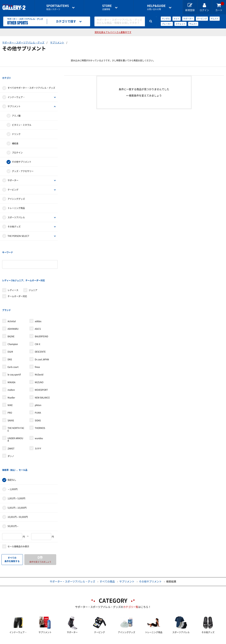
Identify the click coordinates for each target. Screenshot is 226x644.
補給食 (15, 136)
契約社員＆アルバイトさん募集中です (113, 32)
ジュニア (33, 268)
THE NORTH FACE (16, 400)
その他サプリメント (22, 155)
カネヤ (38, 419)
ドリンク (16, 127)
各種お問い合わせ (84, 641)
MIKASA (11, 353)
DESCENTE (40, 322)
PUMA (38, 383)
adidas (38, 292)
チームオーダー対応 (17, 274)
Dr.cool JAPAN (42, 330)
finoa (37, 338)
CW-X (37, 315)
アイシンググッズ (16, 192)
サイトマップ (196, 641)
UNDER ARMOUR (15, 410)
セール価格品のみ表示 (18, 510)
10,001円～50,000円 (18, 480)
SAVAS (11, 391)
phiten (38, 376)
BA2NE (11, 307)
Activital (12, 292)
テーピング (202, 19)
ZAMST (11, 419)
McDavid (39, 345)
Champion (13, 315)
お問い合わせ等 (156, 7)
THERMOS (40, 399)
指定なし (12, 443)
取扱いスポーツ (58, 7)
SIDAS (38, 391)
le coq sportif (14, 345)
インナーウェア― (16, 90)
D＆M (10, 322)
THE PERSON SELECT (18, 229)
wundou (39, 409)
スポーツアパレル (16, 210)
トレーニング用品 (16, 201)
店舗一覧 (27, 641)
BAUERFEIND (41, 307)
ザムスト (215, 19)
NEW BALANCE (42, 368)
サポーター (188, 19)
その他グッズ (14, 219)
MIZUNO (39, 353)
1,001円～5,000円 (16, 462)
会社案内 (113, 641)
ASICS (38, 300)
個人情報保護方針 (165, 641)
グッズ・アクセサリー (23, 164)
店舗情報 (107, 7)
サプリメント (57, 43)
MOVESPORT (41, 361)
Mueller (11, 368)
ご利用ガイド (53, 641)
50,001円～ (13, 489)
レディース (13, 268)
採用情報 (137, 641)
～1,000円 (13, 452)
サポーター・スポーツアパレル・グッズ (23, 43)
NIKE (10, 376)
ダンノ (11, 427)
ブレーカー (167, 24)
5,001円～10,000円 (17, 471)
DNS (10, 330)
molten (11, 361)
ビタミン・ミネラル (22, 118)
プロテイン (17, 145)
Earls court (13, 338)
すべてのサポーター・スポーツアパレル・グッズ (31, 81)
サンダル (166, 19)
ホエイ (177, 19)
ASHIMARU (13, 300)
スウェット (180, 24)
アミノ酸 (16, 108)
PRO (10, 383)
